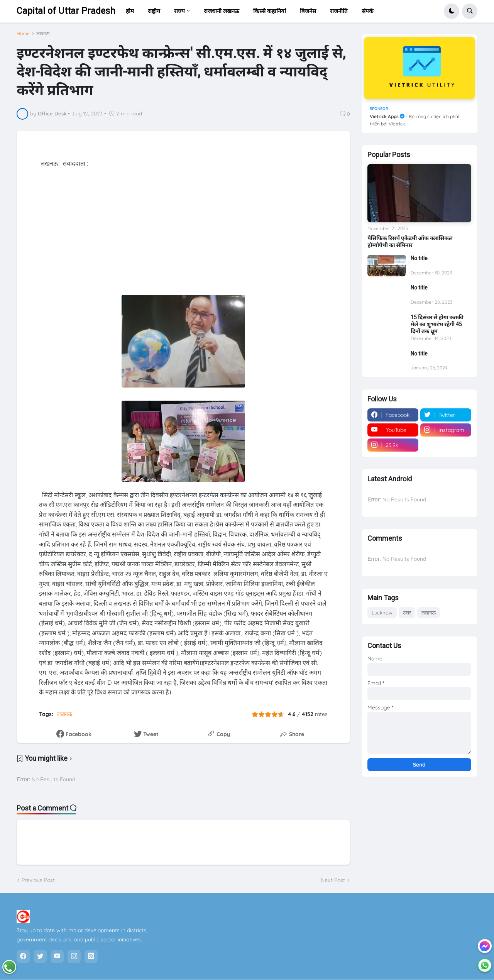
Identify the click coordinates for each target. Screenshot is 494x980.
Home (23, 34)
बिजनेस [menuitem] (308, 11)
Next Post (333, 880)
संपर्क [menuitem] (368, 11)
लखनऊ (43, 34)
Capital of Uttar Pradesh (66, 11)
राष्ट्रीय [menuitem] (154, 11)
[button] (452, 11)
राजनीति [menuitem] (339, 11)
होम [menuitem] (130, 11)
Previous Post (38, 880)
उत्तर (407, 613)
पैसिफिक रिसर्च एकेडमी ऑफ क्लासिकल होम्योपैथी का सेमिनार (410, 242)
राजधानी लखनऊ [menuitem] (222, 11)
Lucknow (382, 613)
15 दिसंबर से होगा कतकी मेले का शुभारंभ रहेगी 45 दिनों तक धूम (437, 324)
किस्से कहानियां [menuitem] (270, 11)
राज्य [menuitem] (179, 11)
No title (419, 258)
